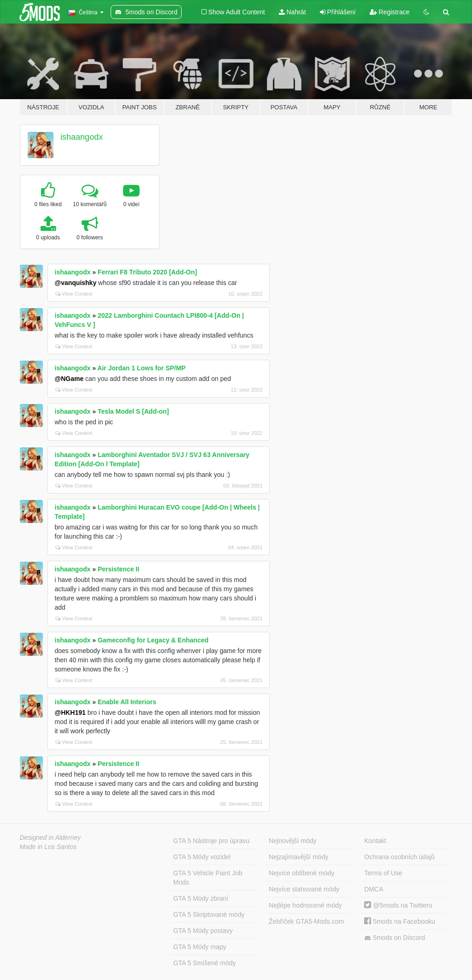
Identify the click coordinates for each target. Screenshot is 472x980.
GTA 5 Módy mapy (200, 947)
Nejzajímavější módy (298, 857)
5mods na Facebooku (400, 921)
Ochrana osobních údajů (399, 857)
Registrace (390, 12)
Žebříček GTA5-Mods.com (306, 921)
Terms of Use (383, 873)
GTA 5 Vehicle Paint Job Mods (208, 878)
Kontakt (375, 841)
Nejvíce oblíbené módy (301, 873)
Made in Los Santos (48, 847)
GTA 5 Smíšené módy (205, 963)
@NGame (69, 379)
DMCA (374, 889)
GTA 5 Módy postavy (203, 931)
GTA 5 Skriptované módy (209, 915)
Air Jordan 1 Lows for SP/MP (141, 368)
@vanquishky (76, 283)
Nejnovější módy (293, 841)
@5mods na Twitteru (398, 905)
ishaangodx (82, 137)
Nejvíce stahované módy (304, 889)
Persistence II (118, 569)
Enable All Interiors (127, 702)
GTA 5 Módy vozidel (202, 857)
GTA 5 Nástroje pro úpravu (211, 841)
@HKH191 (70, 713)
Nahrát (292, 12)
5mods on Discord (395, 938)
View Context (74, 294)
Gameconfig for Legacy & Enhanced (153, 640)
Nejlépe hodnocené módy (305, 905)
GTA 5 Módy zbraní (201, 898)
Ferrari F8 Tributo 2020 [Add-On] (147, 272)
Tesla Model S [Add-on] (133, 411)
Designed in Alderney (50, 837)
